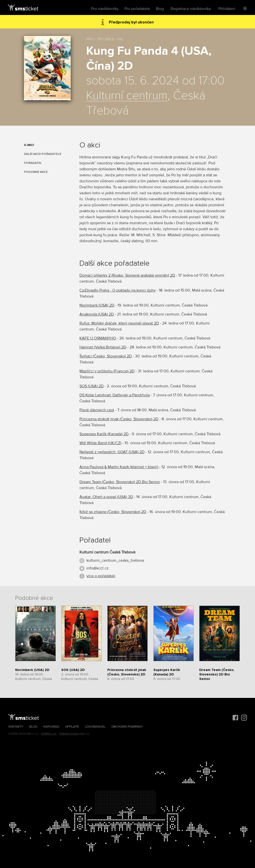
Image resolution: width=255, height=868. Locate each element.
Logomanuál (95, 727)
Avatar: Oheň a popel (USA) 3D (106, 497)
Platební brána (69, 734)
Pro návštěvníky (105, 9)
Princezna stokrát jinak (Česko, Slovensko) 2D (119, 419)
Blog (160, 9)
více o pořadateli (101, 576)
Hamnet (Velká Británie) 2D (103, 347)
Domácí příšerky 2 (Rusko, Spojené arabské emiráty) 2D (127, 275)
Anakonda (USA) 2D (97, 314)
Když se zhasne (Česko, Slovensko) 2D (113, 512)
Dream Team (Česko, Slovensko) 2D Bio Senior (120, 482)
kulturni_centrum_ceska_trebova (115, 560)
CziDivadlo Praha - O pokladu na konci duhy (118, 290)
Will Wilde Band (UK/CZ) (100, 443)
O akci (29, 145)
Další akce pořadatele (43, 154)
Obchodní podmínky (127, 727)
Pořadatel (33, 163)
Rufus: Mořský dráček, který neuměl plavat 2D (119, 323)
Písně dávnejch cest (97, 410)
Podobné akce (36, 172)
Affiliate (72, 727)
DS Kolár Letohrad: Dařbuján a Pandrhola (115, 395)
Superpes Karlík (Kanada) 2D (104, 434)
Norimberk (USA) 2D (97, 305)
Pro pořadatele (137, 9)
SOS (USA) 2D (92, 386)
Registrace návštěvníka (191, 9)
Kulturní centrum (127, 96)
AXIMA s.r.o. (49, 734)
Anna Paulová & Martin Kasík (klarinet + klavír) (119, 467)
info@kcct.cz (97, 568)
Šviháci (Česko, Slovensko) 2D (106, 356)
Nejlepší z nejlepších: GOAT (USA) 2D (112, 452)
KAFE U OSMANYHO (98, 338)
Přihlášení (227, 9)
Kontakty (16, 727)
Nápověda (51, 727)
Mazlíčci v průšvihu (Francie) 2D (107, 371)
